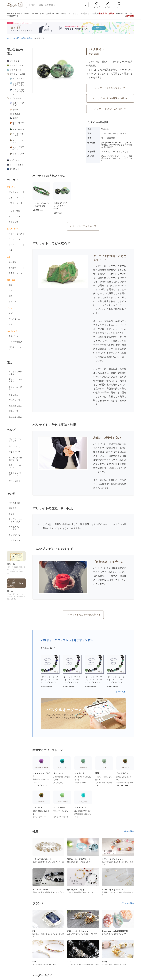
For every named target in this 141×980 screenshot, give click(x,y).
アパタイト (15, 169)
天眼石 (15, 118)
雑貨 (11, 324)
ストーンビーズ (15, 234)
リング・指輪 (14, 211)
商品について (14, 447)
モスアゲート (18, 129)
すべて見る (121, 692)
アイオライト (16, 61)
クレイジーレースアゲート (18, 135)
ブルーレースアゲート (18, 104)
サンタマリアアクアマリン (18, 84)
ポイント (13, 301)
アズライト (15, 160)
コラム (12, 514)
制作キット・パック (15, 348)
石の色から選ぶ (15, 400)
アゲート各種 (16, 98)
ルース (12, 245)
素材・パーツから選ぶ (15, 380)
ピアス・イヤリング (15, 204)
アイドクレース (17, 65)
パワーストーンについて (15, 440)
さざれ (12, 313)
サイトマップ (14, 540)
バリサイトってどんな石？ (110, 88)
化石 (11, 290)
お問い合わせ (14, 481)
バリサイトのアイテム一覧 (83, 226)
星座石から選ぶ (15, 417)
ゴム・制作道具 (15, 342)
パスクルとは (14, 503)
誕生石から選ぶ (15, 406)
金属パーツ (13, 336)
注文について (14, 452)
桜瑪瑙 (15, 110)
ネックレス (13, 198)
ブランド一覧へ (127, 903)
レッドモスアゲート (18, 148)
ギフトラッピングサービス (15, 474)
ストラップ (13, 222)
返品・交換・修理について (15, 459)
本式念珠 (13, 268)
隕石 (11, 296)
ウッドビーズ (14, 239)
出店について (14, 535)
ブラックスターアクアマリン (18, 92)
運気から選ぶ (14, 411)
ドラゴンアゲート (18, 155)
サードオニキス (18, 124)
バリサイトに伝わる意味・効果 (110, 98)
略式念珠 (13, 262)
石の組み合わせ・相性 (14, 528)
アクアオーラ (16, 70)
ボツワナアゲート (18, 141)
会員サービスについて (15, 466)
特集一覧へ (129, 831)
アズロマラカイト (17, 165)
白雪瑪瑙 (16, 114)
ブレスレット (14, 192)
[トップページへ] (15, 7)
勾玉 (11, 250)
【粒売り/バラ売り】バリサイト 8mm (60, 206)
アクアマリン (18, 79)
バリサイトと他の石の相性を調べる (83, 615)
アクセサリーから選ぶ (15, 373)
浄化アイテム (14, 319)
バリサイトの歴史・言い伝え (110, 109)
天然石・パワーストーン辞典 (15, 520)
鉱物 (11, 285)
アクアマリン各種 (17, 74)
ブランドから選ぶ (15, 388)
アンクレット (14, 216)
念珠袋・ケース (15, 273)
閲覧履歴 (13, 508)
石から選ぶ (13, 395)
